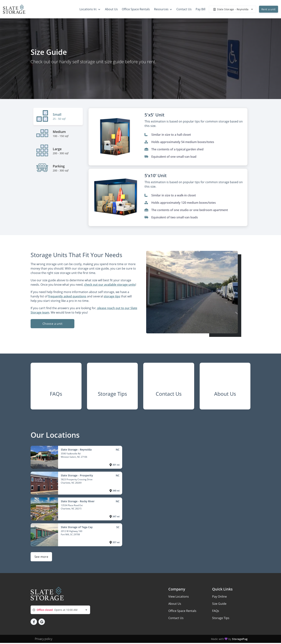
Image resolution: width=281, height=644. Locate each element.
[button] (34, 625)
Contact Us (176, 621)
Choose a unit (52, 324)
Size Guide (219, 607)
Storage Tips (221, 621)
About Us (175, 607)
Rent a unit (269, 9)
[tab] (58, 116)
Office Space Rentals (182, 614)
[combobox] (60, 613)
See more (41, 560)
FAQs (216, 614)
